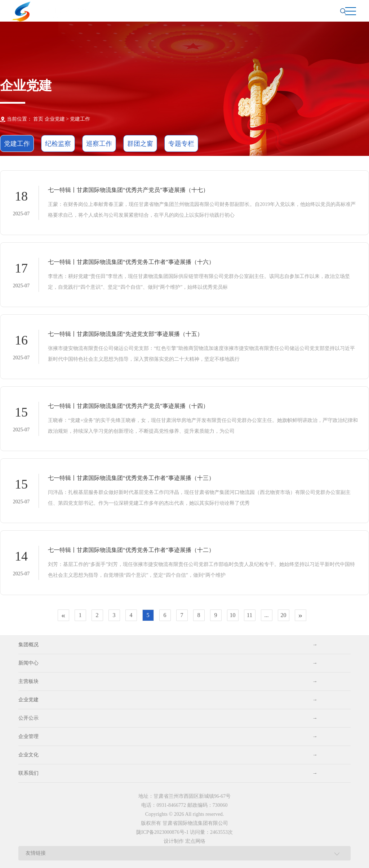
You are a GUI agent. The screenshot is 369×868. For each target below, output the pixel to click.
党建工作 (80, 119)
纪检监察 (58, 144)
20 (284, 615)
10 (233, 615)
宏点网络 (195, 841)
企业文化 (168, 755)
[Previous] (63, 615)
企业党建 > (57, 119)
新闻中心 (168, 663)
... (267, 615)
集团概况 (168, 645)
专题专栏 (181, 144)
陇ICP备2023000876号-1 (162, 832)
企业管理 (168, 737)
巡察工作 (99, 144)
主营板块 (168, 682)
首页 (38, 119)
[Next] (301, 615)
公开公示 (168, 718)
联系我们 (168, 773)
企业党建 (168, 700)
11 (250, 615)
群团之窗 (140, 144)
